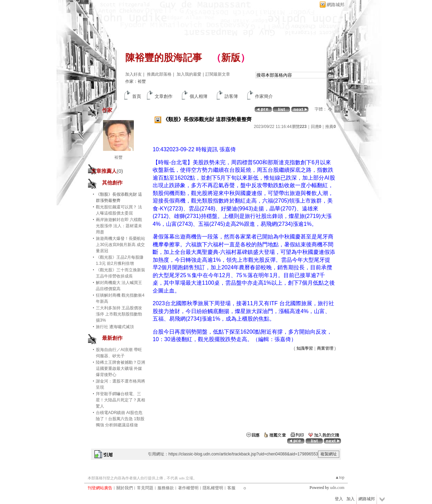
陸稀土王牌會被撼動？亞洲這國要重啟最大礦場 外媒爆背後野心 (120, 369)
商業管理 (325, 348)
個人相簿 (199, 96)
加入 (351, 499)
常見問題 (145, 488)
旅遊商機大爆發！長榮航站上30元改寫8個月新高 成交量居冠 (120, 245)
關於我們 (125, 488)
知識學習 (305, 348)
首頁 (137, 96)
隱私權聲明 (213, 488)
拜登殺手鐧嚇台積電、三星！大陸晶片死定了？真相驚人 (120, 400)
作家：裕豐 (136, 81)
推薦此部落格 (159, 74)
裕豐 (118, 157)
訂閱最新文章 (218, 74)
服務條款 (166, 488)
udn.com (337, 488)
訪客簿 (231, 96)
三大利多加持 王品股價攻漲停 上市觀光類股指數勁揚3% (119, 314)
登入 (339, 499)
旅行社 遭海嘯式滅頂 (115, 327)
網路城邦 (335, 5)
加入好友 (134, 74)
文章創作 (164, 96)
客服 (231, 488)
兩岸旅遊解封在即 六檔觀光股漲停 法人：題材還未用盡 (119, 226)
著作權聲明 (188, 488)
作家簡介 (264, 96)
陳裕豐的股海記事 (164, 58)
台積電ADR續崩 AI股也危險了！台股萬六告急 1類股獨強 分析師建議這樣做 (120, 419)
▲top (340, 477)
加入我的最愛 (189, 74)
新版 (231, 58)
